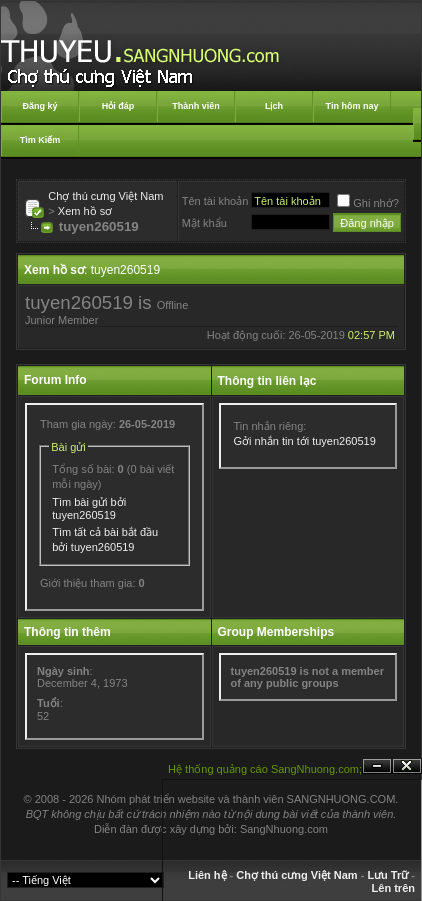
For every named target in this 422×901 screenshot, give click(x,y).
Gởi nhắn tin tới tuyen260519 (305, 441)
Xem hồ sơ (85, 211)
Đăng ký (39, 106)
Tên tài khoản (215, 201)
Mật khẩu (204, 223)
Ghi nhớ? (368, 203)
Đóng (407, 766)
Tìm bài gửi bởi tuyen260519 (89, 508)
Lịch (274, 106)
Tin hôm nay (352, 106)
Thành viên (196, 106)
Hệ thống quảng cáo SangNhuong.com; (265, 769)
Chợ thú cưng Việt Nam (105, 196)
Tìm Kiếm (40, 140)
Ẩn (377, 766)
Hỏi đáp (118, 106)
